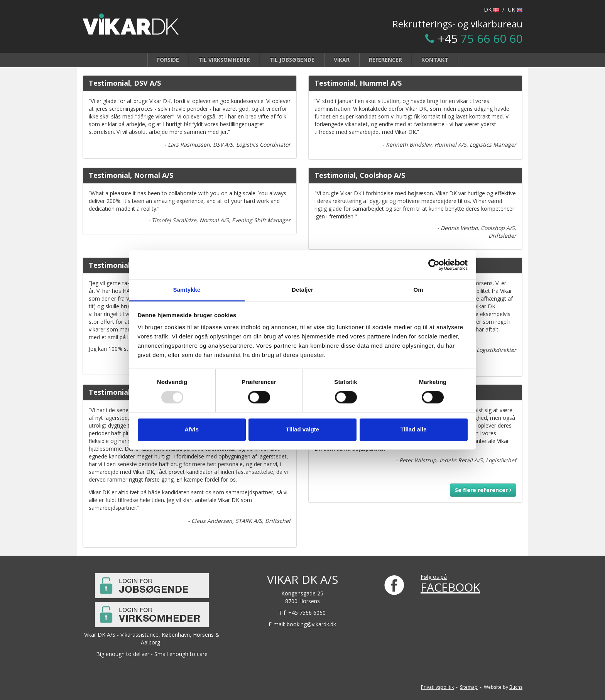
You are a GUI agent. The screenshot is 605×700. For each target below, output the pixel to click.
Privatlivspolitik (437, 687)
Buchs (516, 687)
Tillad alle (413, 429)
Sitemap (469, 687)
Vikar (342, 60)
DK (491, 9)
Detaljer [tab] (302, 290)
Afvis (192, 429)
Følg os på (434, 577)
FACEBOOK (450, 587)
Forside (168, 60)
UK (515, 9)
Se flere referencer (483, 490)
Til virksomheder (224, 60)
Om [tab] (418, 290)
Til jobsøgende (292, 60)
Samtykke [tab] (187, 290)
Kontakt (435, 60)
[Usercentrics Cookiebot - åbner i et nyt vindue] (434, 265)
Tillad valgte (302, 429)
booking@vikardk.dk (311, 624)
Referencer (385, 60)
